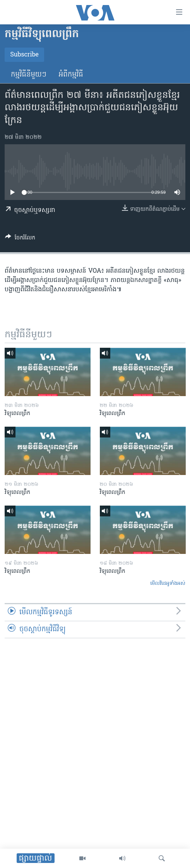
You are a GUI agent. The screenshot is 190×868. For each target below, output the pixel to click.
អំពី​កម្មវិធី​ (71, 75)
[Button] (20, 239)
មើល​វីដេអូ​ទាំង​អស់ (168, 584)
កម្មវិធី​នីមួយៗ (29, 75)
